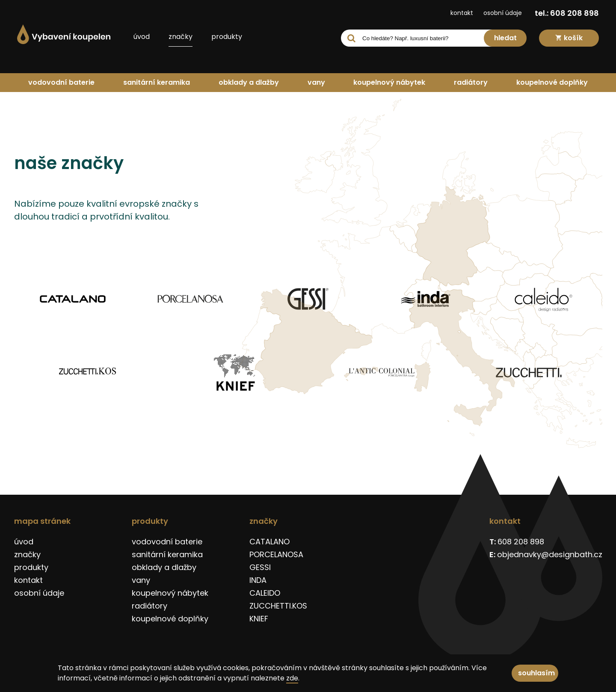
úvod (142, 37)
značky (181, 37)
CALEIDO (265, 593)
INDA (258, 580)
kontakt (462, 13)
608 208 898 (521, 542)
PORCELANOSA (276, 554)
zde (292, 678)
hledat (505, 38)
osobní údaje (503, 13)
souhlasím (536, 673)
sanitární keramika (157, 82)
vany (316, 82)
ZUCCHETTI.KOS (278, 606)
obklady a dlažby (249, 82)
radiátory (471, 82)
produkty (227, 37)
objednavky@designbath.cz (550, 554)
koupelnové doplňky (552, 82)
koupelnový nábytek (389, 82)
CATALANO (269, 542)
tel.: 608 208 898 (567, 13)
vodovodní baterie (61, 82)
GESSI (260, 567)
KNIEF (259, 619)
